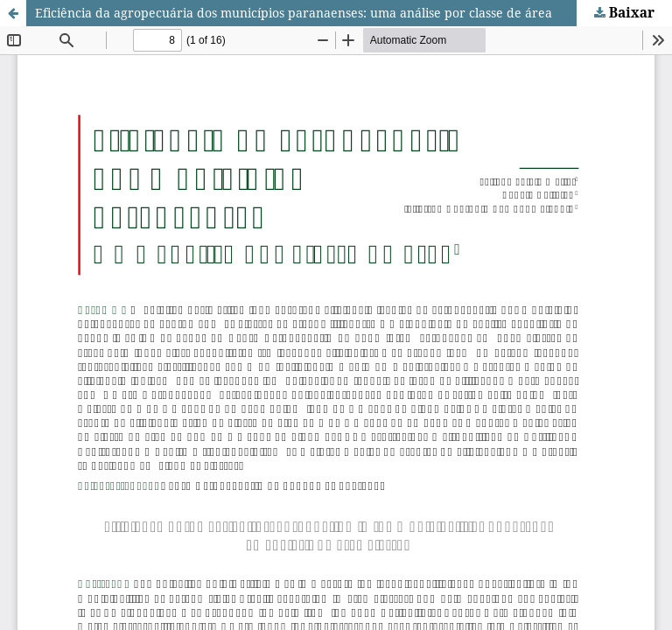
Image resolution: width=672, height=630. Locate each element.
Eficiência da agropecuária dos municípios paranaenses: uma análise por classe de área (294, 13)
